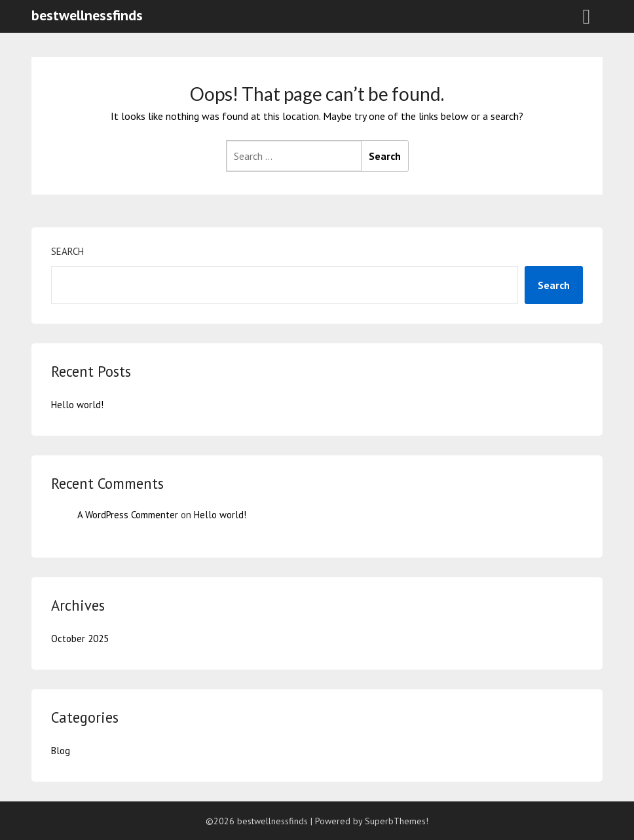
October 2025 (80, 639)
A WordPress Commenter (128, 515)
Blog (61, 751)
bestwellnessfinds (87, 15)
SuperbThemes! (397, 821)
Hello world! (77, 405)
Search (67, 251)
